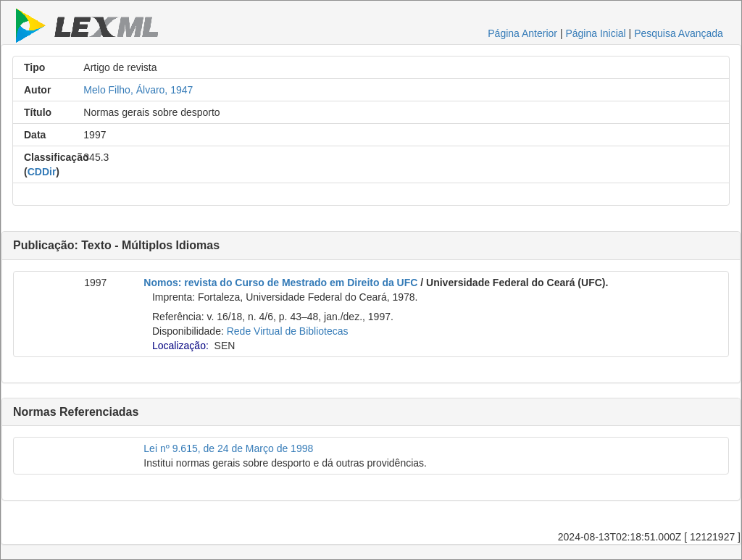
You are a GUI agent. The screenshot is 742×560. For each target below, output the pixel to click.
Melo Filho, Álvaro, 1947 (138, 90)
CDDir (42, 172)
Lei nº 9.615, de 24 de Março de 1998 (228, 448)
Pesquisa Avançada (679, 33)
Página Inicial (595, 33)
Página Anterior (522, 33)
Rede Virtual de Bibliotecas (288, 331)
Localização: (180, 346)
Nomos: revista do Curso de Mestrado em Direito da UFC (280, 283)
